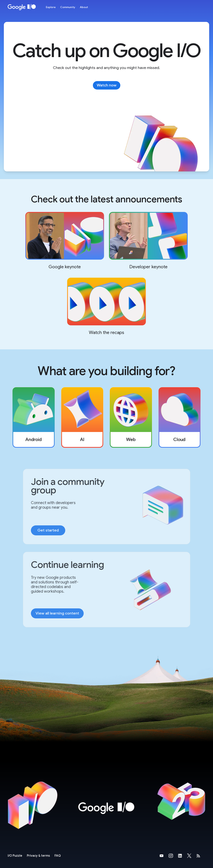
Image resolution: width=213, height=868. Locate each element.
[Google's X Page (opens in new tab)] (192, 856)
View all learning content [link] (57, 613)
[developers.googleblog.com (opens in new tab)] (201, 856)
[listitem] (34, 417)
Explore (51, 7)
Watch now (107, 85)
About (84, 7)
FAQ (58, 856)
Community (68, 7)
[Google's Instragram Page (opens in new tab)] (173, 856)
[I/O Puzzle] (15, 856)
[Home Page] (22, 7)
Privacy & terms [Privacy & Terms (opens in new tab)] (38, 856)
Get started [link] (48, 530)
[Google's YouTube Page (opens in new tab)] (164, 856)
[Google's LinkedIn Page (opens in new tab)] (182, 856)
